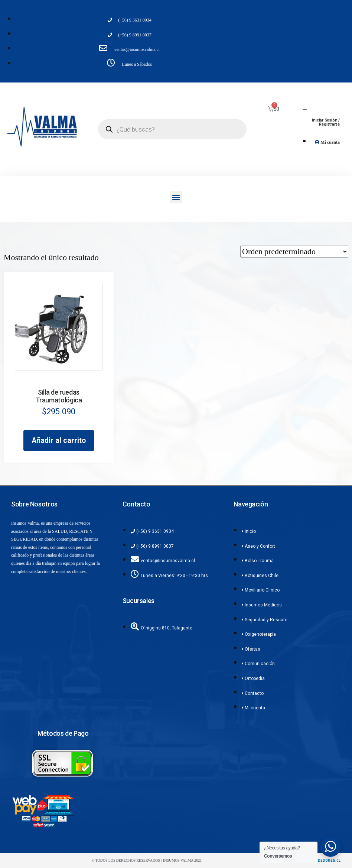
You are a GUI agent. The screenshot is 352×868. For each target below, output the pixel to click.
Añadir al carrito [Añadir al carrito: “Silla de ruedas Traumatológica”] (59, 441)
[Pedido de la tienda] (294, 252)
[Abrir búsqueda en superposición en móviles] (172, 129)
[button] (176, 197)
